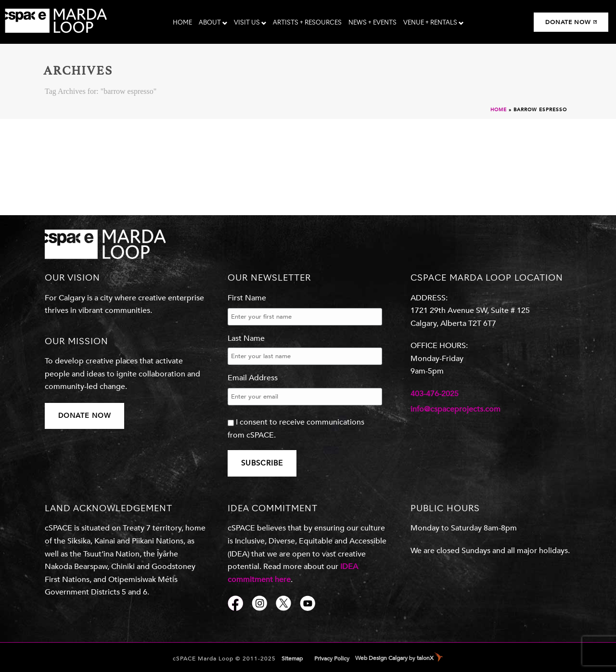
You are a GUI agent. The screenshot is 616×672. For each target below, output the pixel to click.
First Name (247, 298)
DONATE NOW (84, 416)
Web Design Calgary (381, 658)
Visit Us (250, 23)
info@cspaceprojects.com (456, 409)
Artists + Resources (307, 23)
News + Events (372, 23)
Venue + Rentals (433, 23)
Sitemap (292, 659)
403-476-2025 (435, 394)
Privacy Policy (332, 659)
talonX (425, 658)
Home (182, 23)
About (213, 23)
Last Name (246, 338)
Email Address (253, 378)
